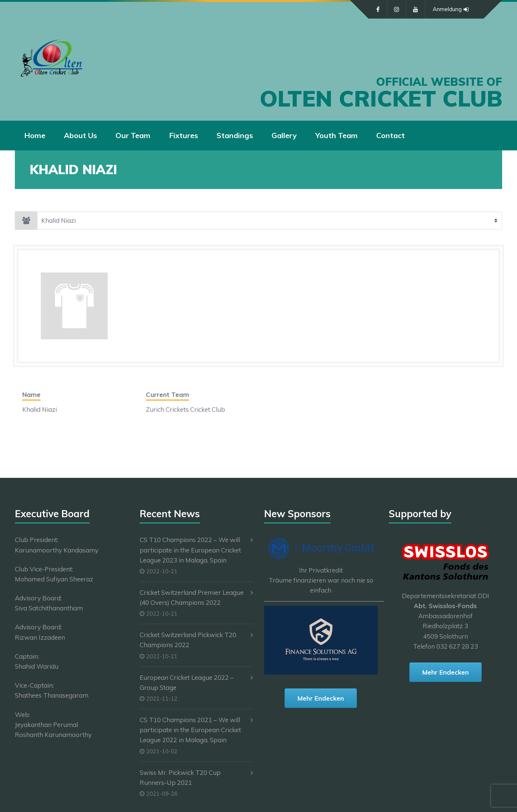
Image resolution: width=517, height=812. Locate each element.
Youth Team (336, 135)
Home (35, 135)
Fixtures (183, 135)
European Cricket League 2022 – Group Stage (187, 682)
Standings (235, 135)
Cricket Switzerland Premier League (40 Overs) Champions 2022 (192, 597)
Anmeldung (451, 9)
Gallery (284, 135)
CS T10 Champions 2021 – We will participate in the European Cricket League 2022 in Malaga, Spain (190, 730)
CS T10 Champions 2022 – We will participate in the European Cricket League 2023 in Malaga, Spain (190, 550)
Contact (391, 135)
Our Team (133, 135)
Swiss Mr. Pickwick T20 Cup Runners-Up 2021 (180, 777)
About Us (80, 135)
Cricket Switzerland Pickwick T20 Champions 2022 (188, 640)
